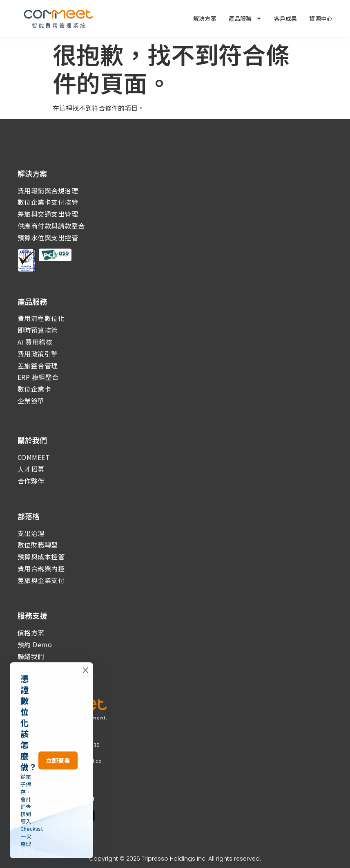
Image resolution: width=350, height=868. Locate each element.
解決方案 (205, 18)
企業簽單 (31, 401)
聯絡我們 (31, 656)
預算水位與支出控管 (48, 238)
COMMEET (34, 457)
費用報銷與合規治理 (48, 191)
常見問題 (27, 799)
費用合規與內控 (41, 568)
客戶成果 (286, 18)
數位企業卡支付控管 (48, 202)
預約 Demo (35, 644)
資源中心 (321, 18)
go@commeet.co (66, 768)
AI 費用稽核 (35, 342)
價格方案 (31, 632)
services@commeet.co (73, 761)
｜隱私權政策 (54, 799)
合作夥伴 (31, 481)
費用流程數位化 (41, 318)
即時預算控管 (38, 330)
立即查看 (171, 838)
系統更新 (31, 668)
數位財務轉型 (38, 545)
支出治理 (31, 533)
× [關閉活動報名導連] (197, 825)
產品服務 (245, 18)
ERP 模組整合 (38, 377)
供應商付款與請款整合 (51, 226)
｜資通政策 (82, 799)
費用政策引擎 (38, 354)
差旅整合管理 (38, 366)
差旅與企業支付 (41, 580)
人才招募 (31, 469)
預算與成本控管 (41, 556)
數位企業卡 (35, 389)
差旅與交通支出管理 (48, 214)
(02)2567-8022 (51, 752)
